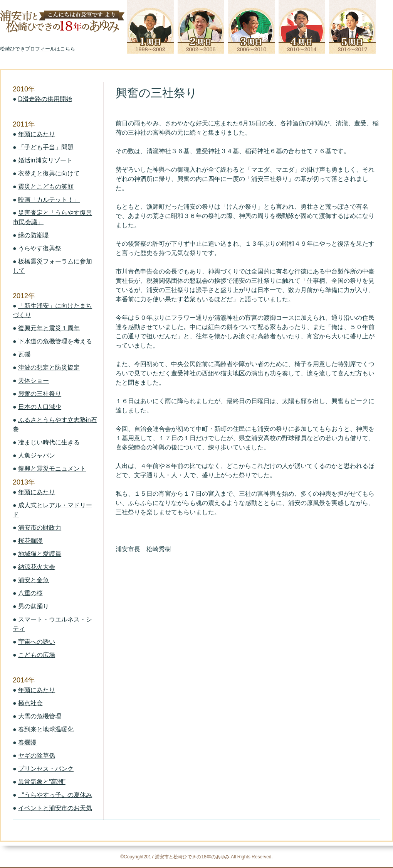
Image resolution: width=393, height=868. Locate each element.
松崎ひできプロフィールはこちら (38, 49)
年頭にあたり (37, 134)
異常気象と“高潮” (42, 782)
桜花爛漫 (30, 541)
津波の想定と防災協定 (49, 367)
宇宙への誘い (37, 642)
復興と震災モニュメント (52, 469)
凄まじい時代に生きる (49, 442)
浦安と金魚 (34, 580)
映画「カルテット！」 (49, 200)
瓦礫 (24, 354)
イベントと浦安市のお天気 (55, 808)
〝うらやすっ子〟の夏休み (55, 795)
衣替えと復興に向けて (49, 173)
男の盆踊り (34, 606)
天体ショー (34, 381)
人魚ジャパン (37, 455)
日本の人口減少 (40, 407)
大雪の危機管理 (40, 716)
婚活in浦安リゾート (45, 160)
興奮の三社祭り (40, 394)
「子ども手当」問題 (46, 147)
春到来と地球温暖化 (46, 729)
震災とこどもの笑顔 (46, 187)
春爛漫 (27, 742)
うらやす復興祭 (40, 248)
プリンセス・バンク (46, 769)
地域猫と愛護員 (40, 554)
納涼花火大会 (37, 567)
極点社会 (30, 703)
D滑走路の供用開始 (45, 99)
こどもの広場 (37, 655)
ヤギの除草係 (37, 756)
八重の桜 (30, 593)
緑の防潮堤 (34, 235)
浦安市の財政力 (40, 528)
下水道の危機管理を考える (55, 341)
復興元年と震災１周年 (49, 328)
